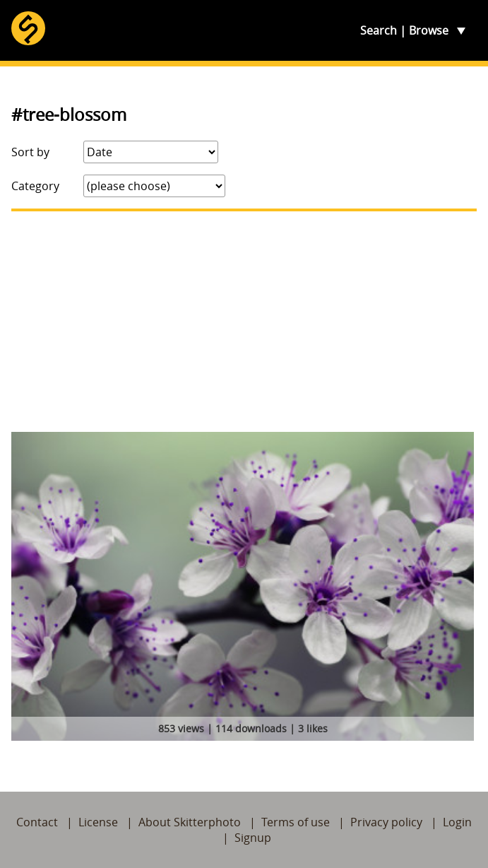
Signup (253, 838)
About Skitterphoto (190, 822)
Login (457, 822)
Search (379, 30)
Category (35, 186)
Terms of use (296, 822)
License (98, 822)
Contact (37, 822)
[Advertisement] (244, 322)
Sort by (30, 152)
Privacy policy (386, 822)
